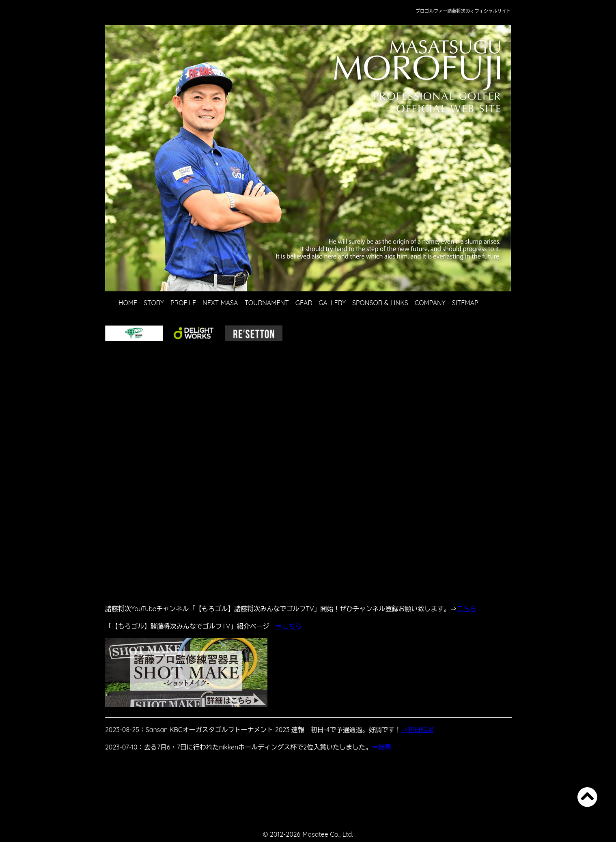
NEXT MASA (220, 303)
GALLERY (332, 303)
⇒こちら (289, 626)
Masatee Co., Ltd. (328, 834)
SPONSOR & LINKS (380, 303)
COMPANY (430, 303)
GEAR (304, 303)
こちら (467, 609)
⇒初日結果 (417, 730)
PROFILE (183, 303)
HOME (128, 303)
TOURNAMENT (266, 303)
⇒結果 (381, 747)
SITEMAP (465, 303)
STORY (154, 303)
